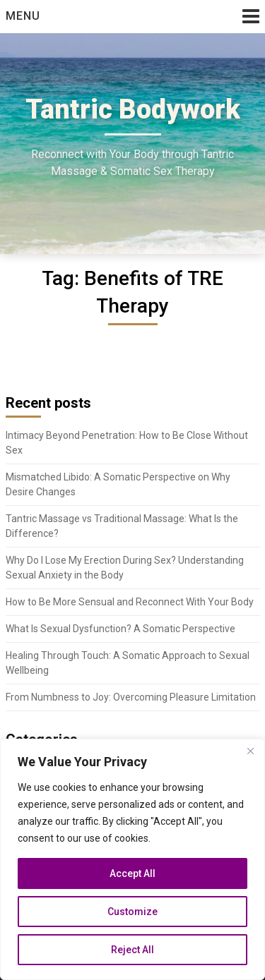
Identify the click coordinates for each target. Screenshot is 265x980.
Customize (132, 912)
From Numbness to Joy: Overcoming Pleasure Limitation (131, 697)
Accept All (132, 873)
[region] (132, 859)
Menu (23, 16)
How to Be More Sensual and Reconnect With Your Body (130, 602)
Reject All (132, 950)
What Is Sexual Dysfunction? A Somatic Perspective (120, 629)
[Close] (250, 751)
